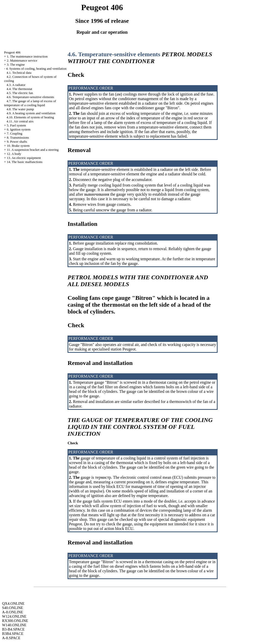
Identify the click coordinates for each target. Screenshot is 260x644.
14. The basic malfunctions (25, 162)
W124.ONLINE (14, 616)
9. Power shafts (17, 142)
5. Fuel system (16, 125)
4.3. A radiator (16, 85)
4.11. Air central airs (20, 121)
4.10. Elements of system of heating (30, 117)
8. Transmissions (18, 137)
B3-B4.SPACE (13, 629)
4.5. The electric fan (20, 93)
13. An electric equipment (24, 158)
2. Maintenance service (22, 60)
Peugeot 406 (12, 52)
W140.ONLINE (14, 625)
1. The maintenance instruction (27, 56)
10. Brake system (18, 146)
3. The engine (16, 65)
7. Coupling (15, 133)
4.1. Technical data (19, 73)
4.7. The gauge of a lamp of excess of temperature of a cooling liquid (30, 103)
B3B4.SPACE (13, 634)
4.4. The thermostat (19, 89)
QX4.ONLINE (13, 603)
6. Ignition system (19, 129)
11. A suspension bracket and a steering (33, 150)
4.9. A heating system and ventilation (31, 113)
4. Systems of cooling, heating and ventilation (36, 69)
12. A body (14, 154)
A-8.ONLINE (13, 612)
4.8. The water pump (20, 109)
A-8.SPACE (11, 638)
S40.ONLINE (13, 608)
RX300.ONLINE (15, 621)
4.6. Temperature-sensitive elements (30, 97)
